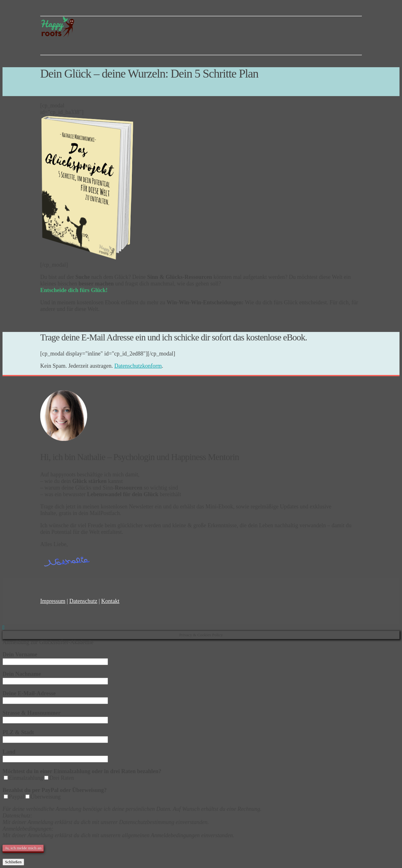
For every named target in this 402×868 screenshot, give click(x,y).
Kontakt (110, 601)
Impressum (53, 601)
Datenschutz (83, 601)
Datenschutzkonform (138, 366)
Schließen (13, 862)
